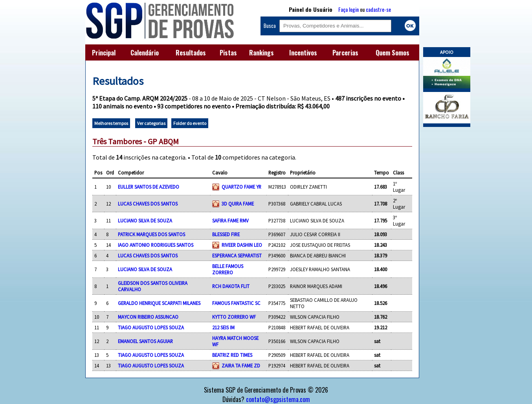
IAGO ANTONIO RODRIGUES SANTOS (156, 245)
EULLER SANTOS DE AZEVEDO (149, 187)
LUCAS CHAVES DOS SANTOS (148, 204)
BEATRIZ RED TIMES (232, 355)
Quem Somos (393, 53)
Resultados (191, 53)
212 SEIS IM (223, 327)
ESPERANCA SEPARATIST (237, 255)
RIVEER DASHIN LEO (242, 245)
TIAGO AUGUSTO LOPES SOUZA (151, 327)
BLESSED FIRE (226, 234)
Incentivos (303, 53)
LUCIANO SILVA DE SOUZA (145, 220)
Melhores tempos (111, 123)
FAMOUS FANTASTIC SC (236, 303)
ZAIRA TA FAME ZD (241, 365)
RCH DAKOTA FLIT (231, 286)
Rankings (261, 53)
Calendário (145, 53)
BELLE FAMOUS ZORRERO (228, 269)
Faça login (349, 9)
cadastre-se (378, 9)
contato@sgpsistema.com (278, 399)
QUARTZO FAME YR (241, 187)
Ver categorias (151, 123)
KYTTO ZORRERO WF (234, 317)
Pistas (228, 53)
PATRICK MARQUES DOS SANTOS (151, 234)
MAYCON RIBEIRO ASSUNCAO (148, 317)
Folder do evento (190, 123)
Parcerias (345, 53)
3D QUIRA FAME (238, 204)
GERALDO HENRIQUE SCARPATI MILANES (159, 303)
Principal (104, 53)
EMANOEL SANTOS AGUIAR (145, 341)
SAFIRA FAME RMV (230, 220)
